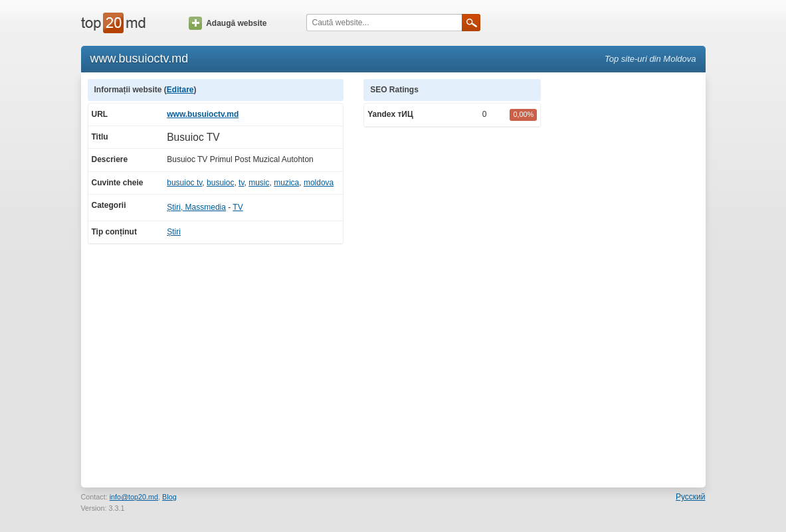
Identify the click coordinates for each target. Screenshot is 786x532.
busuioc (220, 183)
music (259, 183)
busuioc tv (184, 183)
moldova (319, 183)
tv (241, 183)
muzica (286, 183)
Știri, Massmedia (196, 207)
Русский (691, 497)
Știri (174, 232)
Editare (180, 90)
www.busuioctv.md (203, 114)
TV (238, 207)
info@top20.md (134, 497)
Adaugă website (228, 23)
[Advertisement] (630, 278)
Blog (169, 497)
